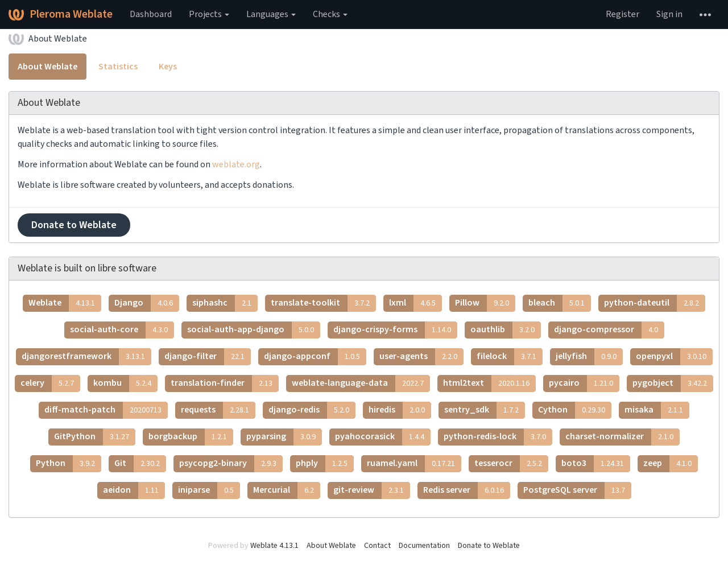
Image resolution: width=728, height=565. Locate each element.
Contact (377, 546)
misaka (657, 410)
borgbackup (191, 437)
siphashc (225, 303)
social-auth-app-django (254, 330)
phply (325, 464)
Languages (271, 14)
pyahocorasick (383, 437)
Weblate (65, 303)
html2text (489, 383)
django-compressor (609, 330)
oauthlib (506, 330)
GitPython (95, 437)
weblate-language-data (361, 383)
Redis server (467, 490)
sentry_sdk (485, 410)
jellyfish (589, 357)
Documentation (424, 546)
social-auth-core (122, 330)
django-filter (208, 357)
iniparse (209, 490)
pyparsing (284, 437)
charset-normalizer (622, 437)
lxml (415, 303)
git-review (372, 490)
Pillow (485, 303)
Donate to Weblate (74, 225)
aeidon (134, 490)
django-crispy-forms (395, 330)
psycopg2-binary (231, 464)
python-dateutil (655, 303)
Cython (575, 410)
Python (69, 464)
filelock (510, 357)
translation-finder (225, 383)
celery (50, 383)
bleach (560, 303)
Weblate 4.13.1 (274, 546)
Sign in (669, 14)
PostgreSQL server (577, 490)
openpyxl (674, 357)
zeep (671, 464)
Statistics (118, 67)
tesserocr (511, 464)
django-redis (312, 410)
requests (218, 410)
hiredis (400, 410)
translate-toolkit (323, 303)
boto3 (596, 464)
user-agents (421, 357)
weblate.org (236, 164)
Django (147, 303)
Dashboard (151, 14)
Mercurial (287, 490)
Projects (209, 14)
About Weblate (58, 39)
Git (140, 464)
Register (622, 14)
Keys (168, 67)
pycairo (584, 383)
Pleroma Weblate (61, 14)
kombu (125, 383)
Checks (330, 14)
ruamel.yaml (414, 464)
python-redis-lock (498, 437)
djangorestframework (86, 357)
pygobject (673, 383)
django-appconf (315, 357)
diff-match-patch (106, 410)
